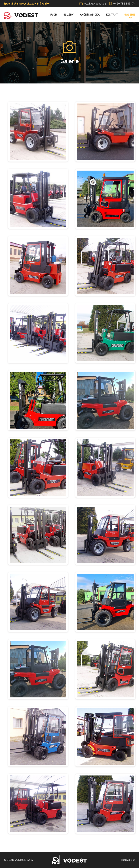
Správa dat (128, 860)
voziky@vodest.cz (95, 4)
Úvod (53, 15)
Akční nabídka (90, 15)
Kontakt (112, 15)
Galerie (130, 15)
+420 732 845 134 (124, 4)
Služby (69, 15)
